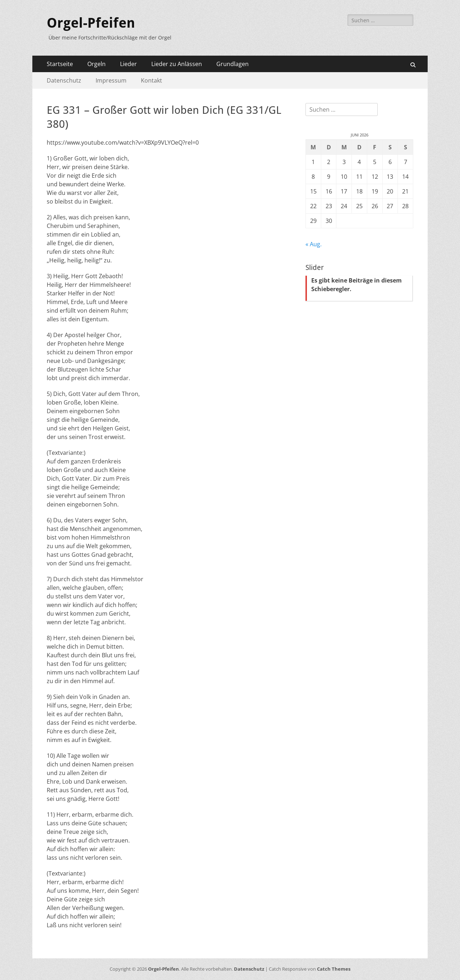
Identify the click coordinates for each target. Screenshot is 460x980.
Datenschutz (64, 80)
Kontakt (151, 80)
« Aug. (314, 244)
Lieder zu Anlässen (177, 64)
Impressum (111, 80)
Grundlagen (233, 64)
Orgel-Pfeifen (91, 23)
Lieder (128, 64)
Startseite (60, 64)
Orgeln (96, 64)
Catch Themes (334, 969)
